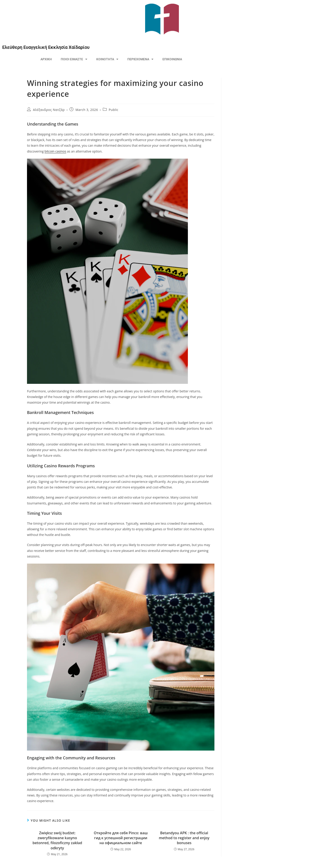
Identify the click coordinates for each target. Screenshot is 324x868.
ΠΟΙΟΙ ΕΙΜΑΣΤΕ (74, 59)
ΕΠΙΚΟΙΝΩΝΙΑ (172, 59)
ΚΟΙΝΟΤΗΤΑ (107, 59)
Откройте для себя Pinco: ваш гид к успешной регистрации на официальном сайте (121, 838)
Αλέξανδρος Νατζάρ (49, 110)
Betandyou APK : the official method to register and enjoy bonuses (184, 838)
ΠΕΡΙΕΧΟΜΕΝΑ (140, 59)
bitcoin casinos (55, 151)
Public (114, 110)
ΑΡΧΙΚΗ (46, 59)
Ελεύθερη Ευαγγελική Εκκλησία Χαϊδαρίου (46, 47)
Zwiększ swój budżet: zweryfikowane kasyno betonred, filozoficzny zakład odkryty (57, 840)
